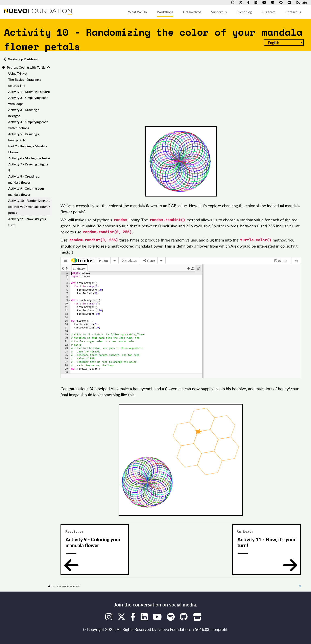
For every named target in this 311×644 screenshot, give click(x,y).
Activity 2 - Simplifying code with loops (28, 101)
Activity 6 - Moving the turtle (29, 158)
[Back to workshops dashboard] (5, 59)
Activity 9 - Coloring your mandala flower (26, 191)
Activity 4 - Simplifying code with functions (28, 125)
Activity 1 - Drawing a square (29, 91)
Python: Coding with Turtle (26, 67)
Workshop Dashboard (24, 59)
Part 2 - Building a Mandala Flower (28, 149)
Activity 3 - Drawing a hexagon (24, 113)
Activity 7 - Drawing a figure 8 (28, 167)
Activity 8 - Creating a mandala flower (24, 179)
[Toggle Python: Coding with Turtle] (48, 67)
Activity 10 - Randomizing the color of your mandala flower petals (29, 206)
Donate (302, 2)
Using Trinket (18, 73)
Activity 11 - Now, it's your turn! (27, 222)
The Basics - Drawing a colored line (25, 82)
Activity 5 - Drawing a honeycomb (24, 137)
